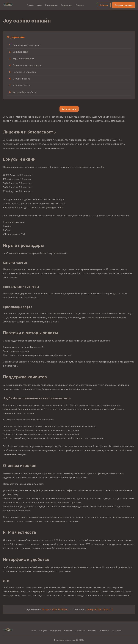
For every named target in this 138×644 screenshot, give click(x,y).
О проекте (80, 631)
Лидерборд (67, 5)
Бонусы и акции (21, 52)
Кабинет (104, 5)
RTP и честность (22, 85)
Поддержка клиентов (24, 72)
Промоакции (51, 5)
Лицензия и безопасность (27, 45)
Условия (92, 631)
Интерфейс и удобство (25, 92)
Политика (104, 631)
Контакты (117, 631)
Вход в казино (69, 109)
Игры (39, 5)
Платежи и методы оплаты (27, 65)
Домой (30, 5)
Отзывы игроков (21, 79)
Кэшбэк (68, 631)
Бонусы (43, 631)
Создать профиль (124, 5)
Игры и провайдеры (23, 59)
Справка (80, 5)
